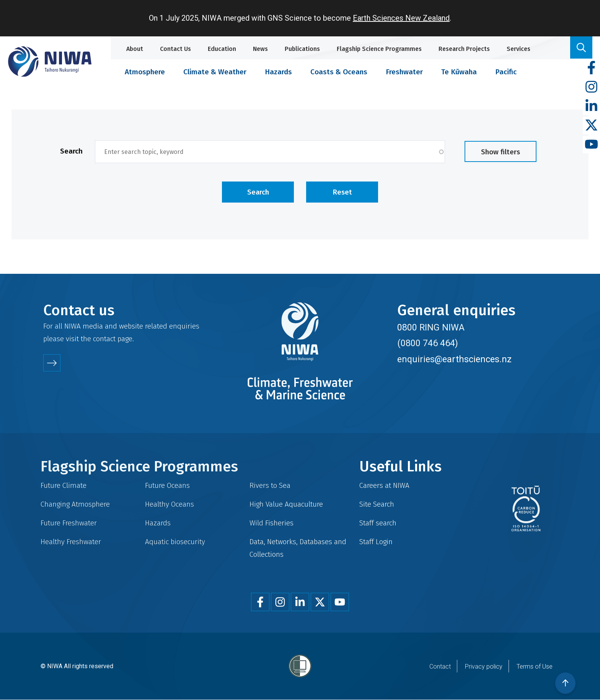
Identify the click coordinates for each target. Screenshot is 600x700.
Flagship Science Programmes (379, 49)
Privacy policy (484, 666)
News (260, 49)
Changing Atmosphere (75, 504)
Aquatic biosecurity (175, 542)
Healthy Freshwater (71, 542)
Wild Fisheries (271, 523)
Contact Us (175, 49)
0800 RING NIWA (431, 327)
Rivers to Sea (270, 485)
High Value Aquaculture (286, 504)
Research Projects (464, 49)
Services (518, 49)
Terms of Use (535, 666)
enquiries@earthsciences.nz (454, 359)
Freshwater (404, 72)
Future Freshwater (69, 523)
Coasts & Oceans (339, 72)
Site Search (377, 504)
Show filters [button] (501, 152)
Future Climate (64, 485)
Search (71, 151)
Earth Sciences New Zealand (401, 18)
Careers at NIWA (384, 485)
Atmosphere (145, 72)
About (135, 49)
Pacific (506, 72)
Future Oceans (167, 485)
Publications (302, 49)
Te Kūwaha (459, 72)
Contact (440, 666)
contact (104, 339)
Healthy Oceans (170, 504)
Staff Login (376, 542)
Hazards (278, 72)
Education (222, 49)
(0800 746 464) (428, 343)
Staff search (378, 523)
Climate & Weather (215, 72)
